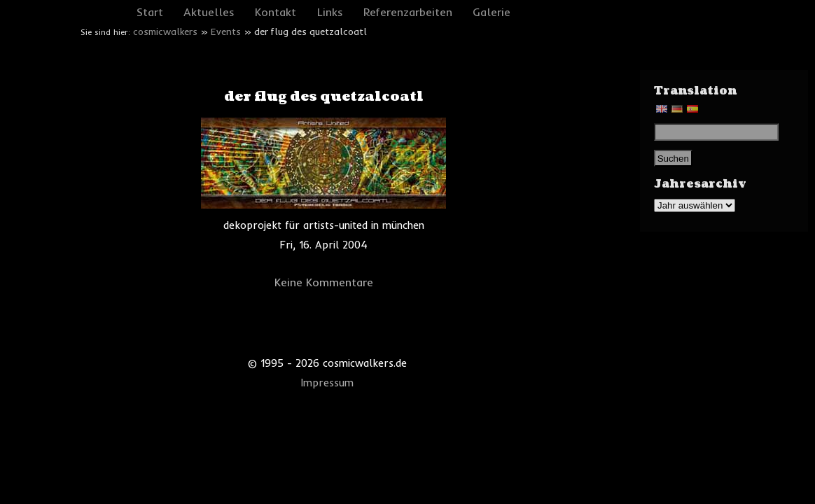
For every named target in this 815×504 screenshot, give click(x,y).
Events (226, 31)
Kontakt (276, 12)
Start (150, 12)
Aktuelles (209, 12)
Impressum (327, 383)
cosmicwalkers (165, 31)
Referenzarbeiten (408, 12)
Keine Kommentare (324, 282)
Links (330, 12)
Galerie (492, 12)
